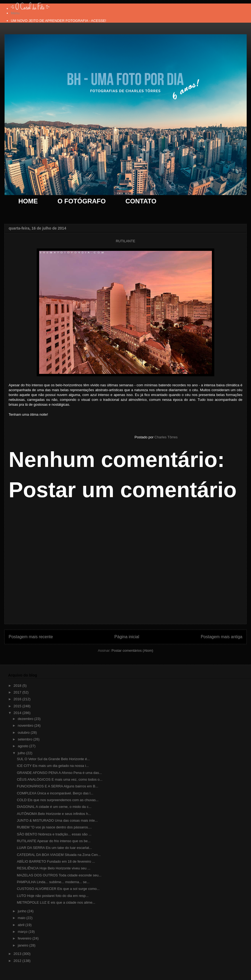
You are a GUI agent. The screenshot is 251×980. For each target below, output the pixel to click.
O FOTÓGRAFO (82, 201)
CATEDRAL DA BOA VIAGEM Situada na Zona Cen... (59, 855)
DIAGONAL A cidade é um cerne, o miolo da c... (54, 807)
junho (23, 911)
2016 (18, 699)
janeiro (24, 945)
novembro (26, 725)
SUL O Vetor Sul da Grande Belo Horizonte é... (53, 759)
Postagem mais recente (31, 637)
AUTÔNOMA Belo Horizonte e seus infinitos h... (54, 814)
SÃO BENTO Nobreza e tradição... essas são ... (54, 834)
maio (22, 918)
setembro (26, 739)
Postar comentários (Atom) (132, 651)
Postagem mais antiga (222, 637)
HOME (28, 201)
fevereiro (25, 938)
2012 (18, 961)
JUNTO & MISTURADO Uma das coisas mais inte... (57, 820)
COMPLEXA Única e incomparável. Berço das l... (55, 793)
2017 (18, 692)
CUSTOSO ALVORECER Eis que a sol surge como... (58, 889)
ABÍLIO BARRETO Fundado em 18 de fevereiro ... (56, 861)
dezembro (26, 719)
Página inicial (127, 637)
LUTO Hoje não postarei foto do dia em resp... (53, 896)
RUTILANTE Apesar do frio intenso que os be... (54, 841)
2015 (18, 706)
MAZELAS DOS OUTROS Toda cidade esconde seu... (59, 875)
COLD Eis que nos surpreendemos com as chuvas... (58, 800)
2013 (18, 954)
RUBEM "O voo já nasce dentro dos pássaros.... (54, 827)
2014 (18, 713)
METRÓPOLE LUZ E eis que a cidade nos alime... (56, 902)
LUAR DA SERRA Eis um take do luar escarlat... (54, 848)
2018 (18, 686)
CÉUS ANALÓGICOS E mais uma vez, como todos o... (60, 779)
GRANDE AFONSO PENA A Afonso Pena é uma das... (59, 773)
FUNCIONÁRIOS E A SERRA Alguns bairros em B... (57, 786)
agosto (24, 746)
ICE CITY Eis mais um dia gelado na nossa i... (53, 766)
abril (22, 925)
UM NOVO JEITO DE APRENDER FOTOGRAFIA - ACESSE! (58, 21)
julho (22, 753)
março (23, 932)
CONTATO (141, 201)
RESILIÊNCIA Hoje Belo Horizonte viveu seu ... (53, 868)
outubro (24, 733)
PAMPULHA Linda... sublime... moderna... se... (53, 882)
